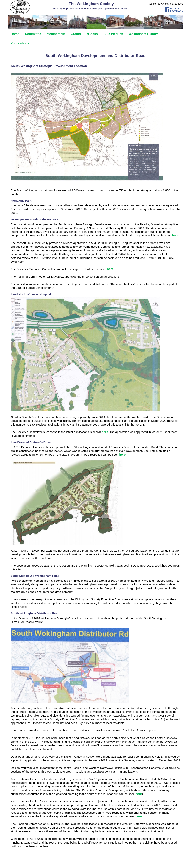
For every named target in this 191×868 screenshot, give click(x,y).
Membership (56, 34)
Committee (33, 34)
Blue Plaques (113, 34)
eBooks (92, 34)
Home (15, 34)
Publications (20, 43)
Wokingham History (143, 34)
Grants (76, 34)
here (175, 235)
